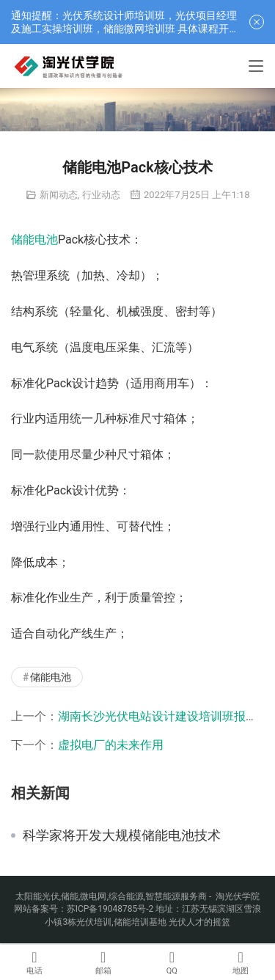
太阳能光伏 (37, 896)
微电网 (93, 896)
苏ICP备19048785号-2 (110, 909)
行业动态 (101, 195)
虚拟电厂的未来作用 (111, 745)
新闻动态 (59, 195)
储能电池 (34, 239)
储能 (70, 896)
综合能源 (126, 896)
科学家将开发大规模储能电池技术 (122, 835)
